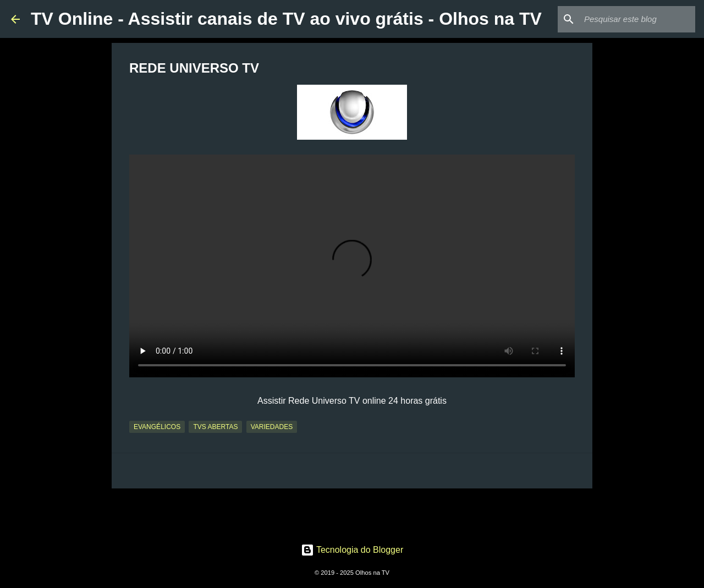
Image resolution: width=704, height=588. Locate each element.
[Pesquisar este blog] (637, 19)
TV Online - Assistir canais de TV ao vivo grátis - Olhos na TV (286, 19)
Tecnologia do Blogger (352, 550)
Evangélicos (157, 427)
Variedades (272, 427)
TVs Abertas (215, 427)
